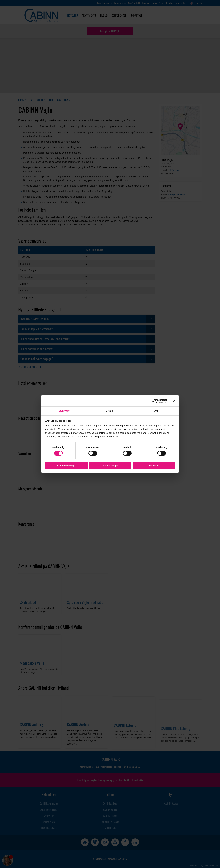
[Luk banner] (174, 401)
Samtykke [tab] (64, 411)
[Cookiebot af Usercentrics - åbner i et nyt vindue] (156, 401)
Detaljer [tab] (110, 411)
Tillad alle (154, 466)
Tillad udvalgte (110, 466)
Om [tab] (156, 411)
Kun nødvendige (66, 466)
